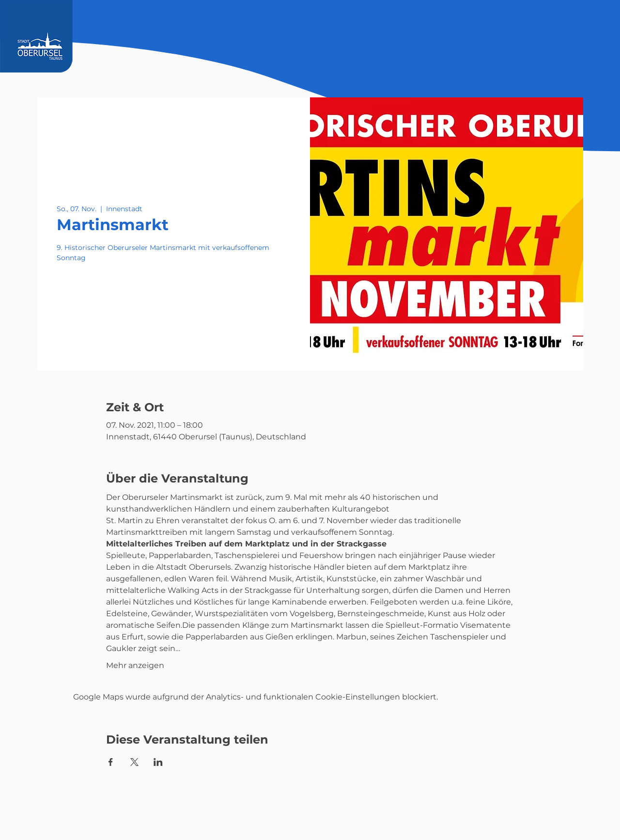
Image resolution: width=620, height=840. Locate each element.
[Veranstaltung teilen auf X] (134, 762)
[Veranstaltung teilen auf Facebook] (111, 762)
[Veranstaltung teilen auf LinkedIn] (158, 762)
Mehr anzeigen (135, 665)
